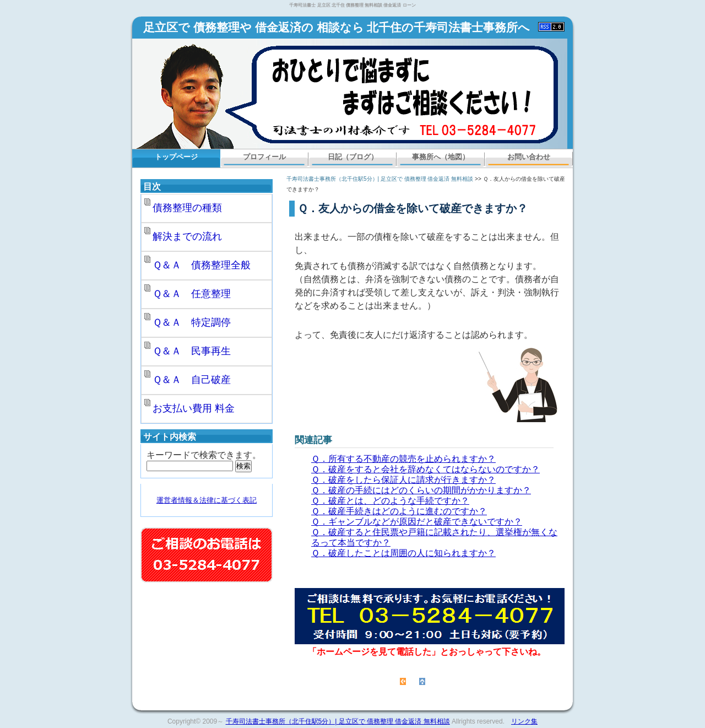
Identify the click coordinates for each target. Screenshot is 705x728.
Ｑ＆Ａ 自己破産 (192, 380)
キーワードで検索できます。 (204, 455)
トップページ (176, 157)
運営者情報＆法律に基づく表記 (207, 500)
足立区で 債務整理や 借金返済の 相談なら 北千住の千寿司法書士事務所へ (337, 28)
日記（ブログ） (353, 157)
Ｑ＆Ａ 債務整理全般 (202, 265)
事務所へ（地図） (441, 157)
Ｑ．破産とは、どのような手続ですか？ (390, 501)
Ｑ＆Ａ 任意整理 (192, 294)
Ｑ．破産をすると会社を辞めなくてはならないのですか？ (425, 469)
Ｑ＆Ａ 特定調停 (192, 322)
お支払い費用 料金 (194, 408)
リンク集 (524, 721)
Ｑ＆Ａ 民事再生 (192, 351)
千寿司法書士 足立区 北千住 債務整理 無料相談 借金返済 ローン (352, 5)
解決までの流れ (187, 236)
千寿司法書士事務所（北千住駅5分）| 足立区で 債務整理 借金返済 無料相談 (380, 179)
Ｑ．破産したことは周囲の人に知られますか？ (403, 553)
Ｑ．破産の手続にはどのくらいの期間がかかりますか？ (421, 490)
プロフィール (264, 157)
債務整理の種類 (187, 208)
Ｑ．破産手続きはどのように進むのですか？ (399, 511)
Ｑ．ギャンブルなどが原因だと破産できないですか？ (417, 522)
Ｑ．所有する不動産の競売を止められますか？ (403, 459)
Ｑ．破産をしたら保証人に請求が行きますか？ (403, 480)
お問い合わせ (529, 157)
